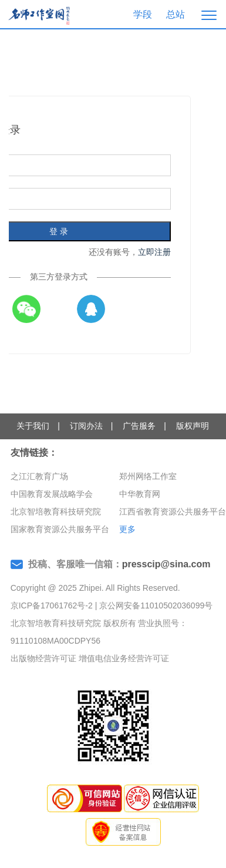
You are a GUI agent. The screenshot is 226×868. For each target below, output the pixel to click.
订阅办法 (86, 426)
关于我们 (33, 426)
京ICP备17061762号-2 (52, 605)
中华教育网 (140, 494)
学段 (143, 14)
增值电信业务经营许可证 (124, 658)
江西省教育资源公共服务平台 (173, 512)
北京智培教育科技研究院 (56, 512)
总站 (176, 14)
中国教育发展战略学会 (52, 494)
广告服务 (139, 426)
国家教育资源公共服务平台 (60, 529)
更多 (127, 529)
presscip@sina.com (166, 564)
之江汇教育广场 (39, 476)
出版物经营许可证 (43, 658)
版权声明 (193, 426)
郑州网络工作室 (148, 476)
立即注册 (154, 252)
